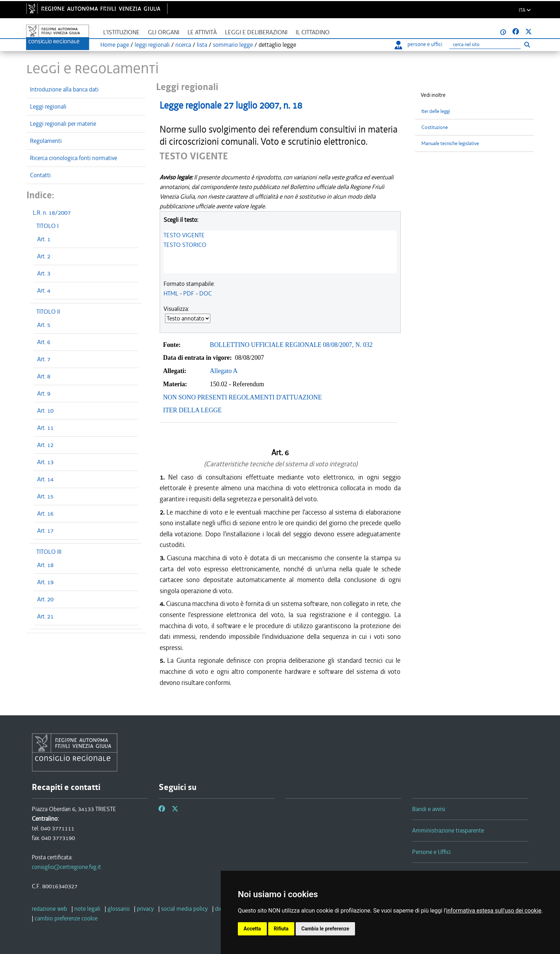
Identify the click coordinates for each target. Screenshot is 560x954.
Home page (115, 45)
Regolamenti (46, 141)
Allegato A (224, 371)
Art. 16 (45, 513)
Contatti (40, 175)
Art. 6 (44, 342)
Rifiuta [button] (281, 929)
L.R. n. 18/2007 (52, 213)
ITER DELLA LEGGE (192, 410)
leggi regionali (152, 45)
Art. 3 (44, 273)
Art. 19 (45, 582)
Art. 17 (45, 531)
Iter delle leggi (436, 111)
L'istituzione (121, 32)
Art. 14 (45, 479)
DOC (206, 293)
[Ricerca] (485, 45)
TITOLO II (48, 312)
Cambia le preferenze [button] (325, 929)
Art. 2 (44, 256)
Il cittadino (313, 32)
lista (202, 45)
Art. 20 (45, 599)
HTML (171, 293)
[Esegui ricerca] (527, 44)
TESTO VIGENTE (184, 235)
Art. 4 (44, 290)
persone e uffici (418, 44)
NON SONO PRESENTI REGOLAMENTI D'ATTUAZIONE (243, 397)
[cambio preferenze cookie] (66, 918)
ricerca (183, 45)
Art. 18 (45, 565)
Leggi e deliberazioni (256, 32)
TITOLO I (47, 226)
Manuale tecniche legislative (450, 143)
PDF (189, 293)
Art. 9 (44, 393)
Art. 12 (45, 445)
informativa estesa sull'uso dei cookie (494, 911)
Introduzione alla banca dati (64, 89)
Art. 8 (44, 376)
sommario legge (233, 45)
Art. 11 (45, 428)
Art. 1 (44, 239)
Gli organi (164, 32)
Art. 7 (44, 359)
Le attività (202, 32)
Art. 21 (45, 616)
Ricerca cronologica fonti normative (74, 158)
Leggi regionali (48, 106)
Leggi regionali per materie (63, 124)
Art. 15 (45, 496)
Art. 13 (45, 462)
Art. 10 (45, 411)
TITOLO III (49, 552)
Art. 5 (44, 325)
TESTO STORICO (185, 245)
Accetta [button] (252, 929)
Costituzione (435, 127)
